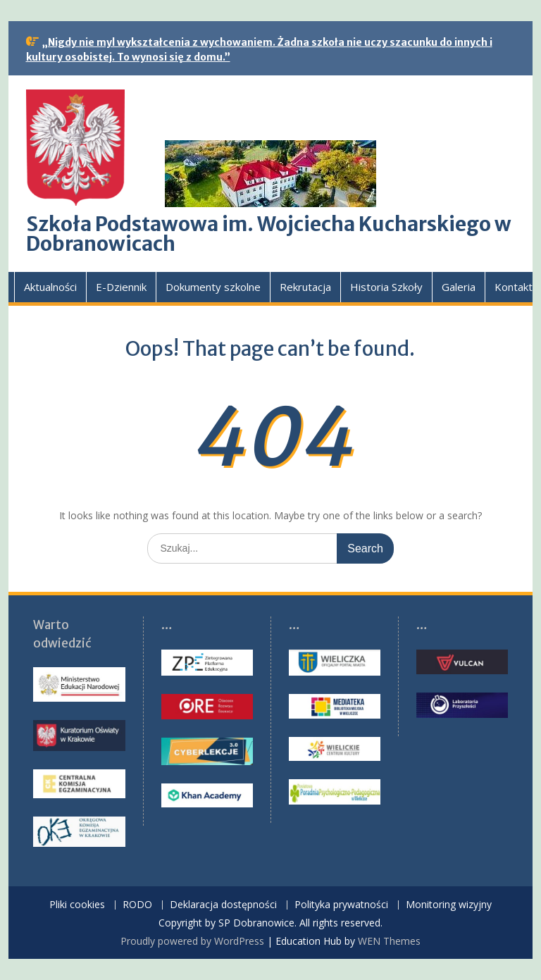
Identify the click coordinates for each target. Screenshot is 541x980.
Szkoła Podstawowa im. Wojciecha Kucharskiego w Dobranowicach (269, 234)
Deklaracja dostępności (223, 905)
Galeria (459, 287)
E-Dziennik (121, 287)
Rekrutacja (305, 287)
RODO (137, 905)
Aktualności (50, 287)
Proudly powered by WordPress (192, 941)
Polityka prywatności (341, 905)
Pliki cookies (77, 905)
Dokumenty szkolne (213, 287)
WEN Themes (389, 941)
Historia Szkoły (386, 287)
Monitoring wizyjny (449, 905)
